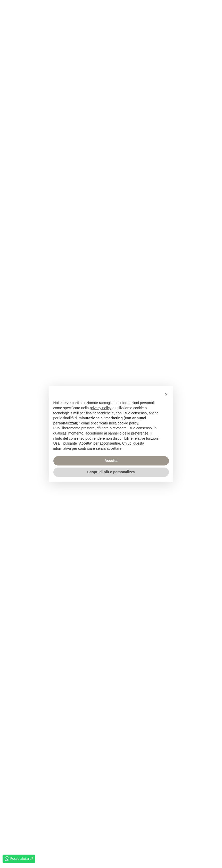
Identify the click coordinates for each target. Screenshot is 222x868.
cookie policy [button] (128, 423)
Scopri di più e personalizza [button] (111, 472)
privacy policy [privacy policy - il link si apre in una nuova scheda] (101, 408)
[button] (166, 394)
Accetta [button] (111, 461)
